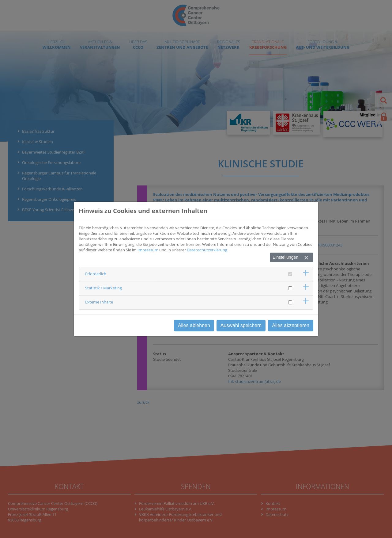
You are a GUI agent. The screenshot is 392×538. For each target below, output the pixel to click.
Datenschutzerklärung (207, 250)
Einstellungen (285, 257)
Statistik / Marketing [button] (104, 288)
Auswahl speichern (241, 325)
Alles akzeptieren (291, 325)
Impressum (148, 250)
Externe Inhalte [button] (99, 302)
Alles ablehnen (194, 325)
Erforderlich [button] (96, 274)
